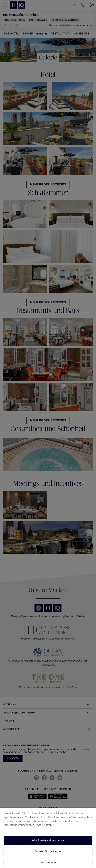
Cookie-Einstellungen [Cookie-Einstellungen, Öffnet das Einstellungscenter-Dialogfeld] (48, 851)
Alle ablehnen (48, 863)
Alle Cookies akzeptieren (48, 840)
